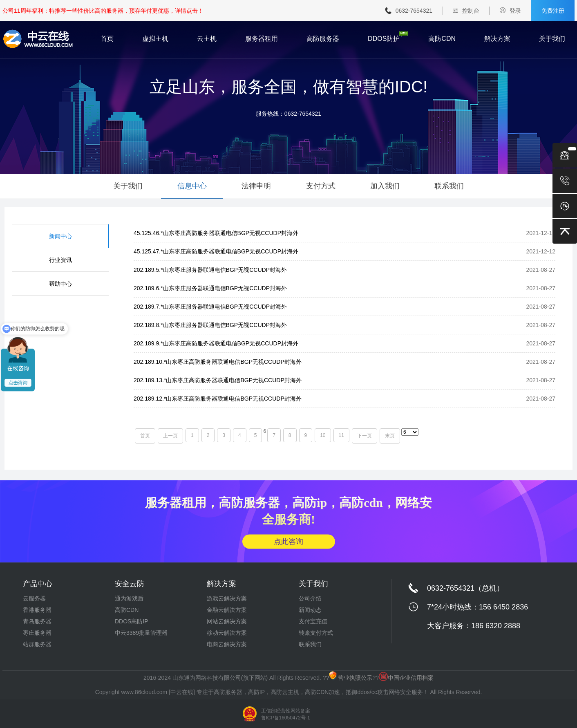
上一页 (170, 436)
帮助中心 (60, 284)
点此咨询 (288, 541)
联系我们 (449, 186)
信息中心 (192, 186)
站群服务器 (37, 644)
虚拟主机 (155, 39)
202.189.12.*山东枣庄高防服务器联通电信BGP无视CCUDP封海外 (218, 399)
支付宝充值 (313, 621)
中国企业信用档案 (406, 678)
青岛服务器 (37, 621)
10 (323, 435)
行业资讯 (60, 260)
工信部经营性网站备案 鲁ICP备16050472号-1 (286, 714)
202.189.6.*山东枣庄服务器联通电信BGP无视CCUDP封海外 (210, 288)
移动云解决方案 (227, 633)
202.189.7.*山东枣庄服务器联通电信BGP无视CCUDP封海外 (210, 307)
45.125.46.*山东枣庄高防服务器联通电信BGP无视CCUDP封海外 (216, 233)
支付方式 (321, 186)
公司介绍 (310, 598)
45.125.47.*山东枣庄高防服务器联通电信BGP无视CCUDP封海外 (216, 251)
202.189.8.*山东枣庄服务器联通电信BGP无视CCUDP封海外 (210, 325)
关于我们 (552, 39)
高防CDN (442, 39)
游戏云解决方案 (227, 598)
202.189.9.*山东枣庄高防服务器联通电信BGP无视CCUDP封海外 (216, 343)
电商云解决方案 (227, 644)
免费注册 (553, 11)
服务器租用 (262, 39)
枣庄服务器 (37, 633)
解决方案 (497, 39)
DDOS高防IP (132, 621)
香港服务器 (37, 610)
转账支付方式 (316, 633)
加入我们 (385, 186)
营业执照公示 (351, 678)
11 (341, 435)
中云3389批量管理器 (141, 633)
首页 (107, 39)
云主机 (207, 39)
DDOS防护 (384, 39)
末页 (390, 436)
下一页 (365, 436)
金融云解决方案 (227, 610)
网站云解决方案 (227, 621)
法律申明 (256, 186)
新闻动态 (310, 610)
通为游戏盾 (129, 598)
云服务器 (34, 598)
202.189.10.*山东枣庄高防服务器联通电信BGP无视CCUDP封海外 (218, 362)
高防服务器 (323, 39)
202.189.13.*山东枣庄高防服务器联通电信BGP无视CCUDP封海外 (218, 380)
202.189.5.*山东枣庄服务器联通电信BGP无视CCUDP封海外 (210, 270)
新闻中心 (60, 236)
